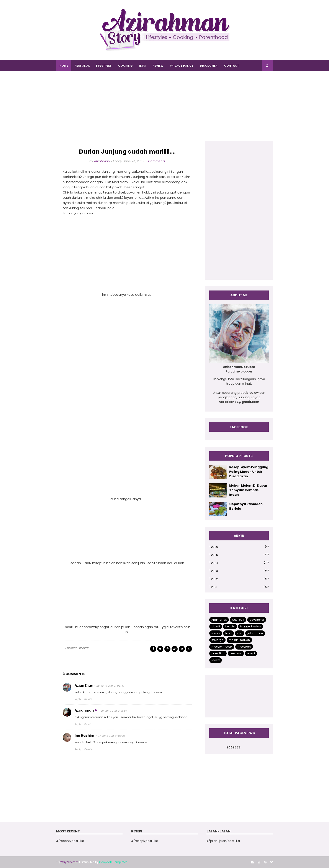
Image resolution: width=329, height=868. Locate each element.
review (216, 660)
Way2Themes (69, 862)
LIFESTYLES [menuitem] (104, 66)
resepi (251, 653)
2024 (240, 563)
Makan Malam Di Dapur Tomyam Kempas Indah (248, 490)
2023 (240, 571)
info (240, 633)
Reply (78, 699)
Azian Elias (84, 685)
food (228, 633)
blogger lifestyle (250, 626)
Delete (88, 699)
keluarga (217, 640)
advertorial (257, 620)
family (216, 633)
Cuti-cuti (238, 620)
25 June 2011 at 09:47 (110, 686)
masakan (244, 647)
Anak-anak (219, 620)
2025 (240, 555)
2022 (240, 579)
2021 (240, 587)
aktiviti (216, 626)
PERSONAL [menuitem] (82, 66)
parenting (218, 653)
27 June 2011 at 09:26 (112, 736)
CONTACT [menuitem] (232, 66)
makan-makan (78, 648)
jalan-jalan (255, 633)
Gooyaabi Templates (113, 862)
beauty (230, 626)
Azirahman (102, 161)
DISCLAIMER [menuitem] (209, 66)
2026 (240, 547)
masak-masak (222, 647)
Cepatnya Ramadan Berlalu (246, 506)
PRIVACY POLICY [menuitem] (182, 66)
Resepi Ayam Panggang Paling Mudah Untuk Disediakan (249, 472)
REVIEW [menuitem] (158, 66)
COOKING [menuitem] (125, 66)
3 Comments (155, 161)
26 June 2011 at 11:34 (114, 711)
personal (236, 653)
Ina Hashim (84, 736)
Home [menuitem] (64, 66)
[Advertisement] (165, 110)
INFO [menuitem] (143, 66)
